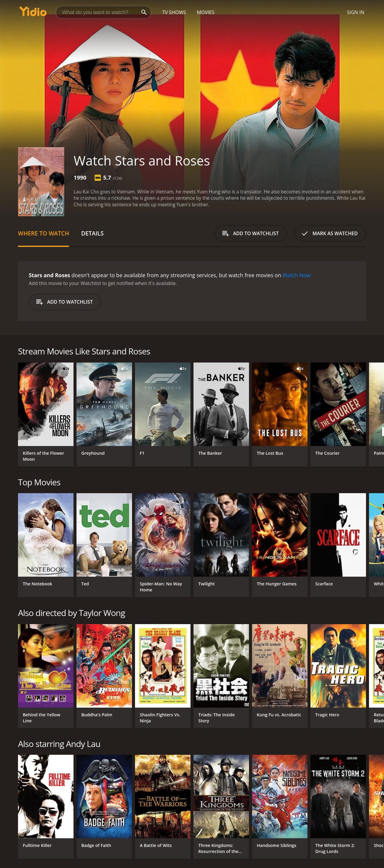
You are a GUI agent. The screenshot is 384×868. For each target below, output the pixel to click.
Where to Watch (43, 233)
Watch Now (297, 275)
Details (92, 233)
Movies (206, 12)
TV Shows (174, 12)
